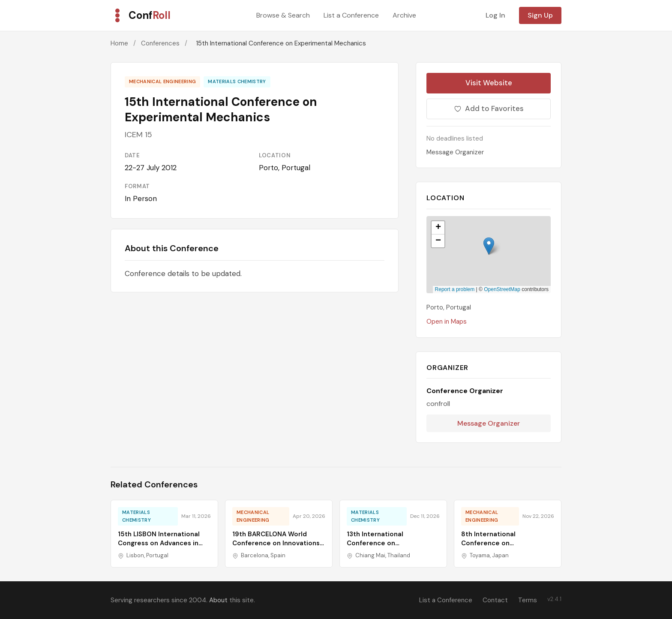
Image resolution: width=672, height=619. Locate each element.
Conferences (160, 43)
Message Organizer (455, 152)
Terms (528, 600)
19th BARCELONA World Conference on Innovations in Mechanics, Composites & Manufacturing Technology (278, 548)
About (218, 600)
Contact (495, 600)
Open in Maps (447, 322)
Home (119, 43)
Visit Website (489, 83)
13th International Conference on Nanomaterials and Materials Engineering (393, 548)
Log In (495, 15)
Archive (404, 15)
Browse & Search (283, 15)
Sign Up (540, 15)
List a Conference (351, 15)
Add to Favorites (489, 108)
